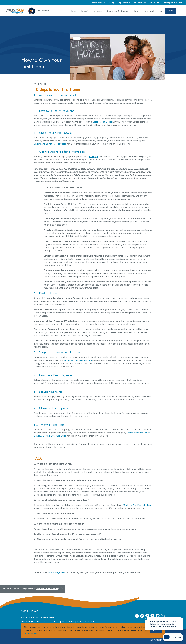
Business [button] (97, 11)
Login (170, 11)
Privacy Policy (68, 621)
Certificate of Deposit (103, 122)
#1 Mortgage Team (57, 572)
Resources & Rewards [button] (118, 11)
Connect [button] (149, 11)
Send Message (27, 621)
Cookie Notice (31, 633)
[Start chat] (173, 637)
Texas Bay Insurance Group (78, 360)
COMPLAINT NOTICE (86, 621)
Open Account (99, 3)
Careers (55, 621)
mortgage (94, 156)
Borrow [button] (84, 11)
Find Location (43, 621)
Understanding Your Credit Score (50, 144)
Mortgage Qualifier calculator (137, 505)
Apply (112, 3)
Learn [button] (137, 11)
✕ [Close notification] (145, 618)
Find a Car (154, 3)
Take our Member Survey (47, 589)
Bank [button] (73, 11)
